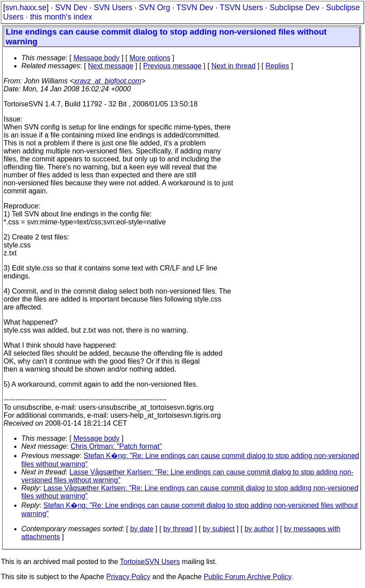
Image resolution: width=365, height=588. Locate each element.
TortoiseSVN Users (150, 562)
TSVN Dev (195, 8)
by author (259, 529)
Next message (110, 66)
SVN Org (154, 8)
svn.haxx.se (26, 8)
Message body (96, 58)
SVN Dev (71, 8)
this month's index (61, 17)
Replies (277, 66)
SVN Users (113, 8)
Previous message (173, 66)
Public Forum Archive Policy (247, 577)
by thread (178, 529)
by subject (219, 529)
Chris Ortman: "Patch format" (116, 446)
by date (141, 529)
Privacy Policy (128, 577)
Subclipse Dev (294, 8)
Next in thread (234, 66)
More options (150, 58)
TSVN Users (241, 8)
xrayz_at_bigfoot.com (108, 81)
